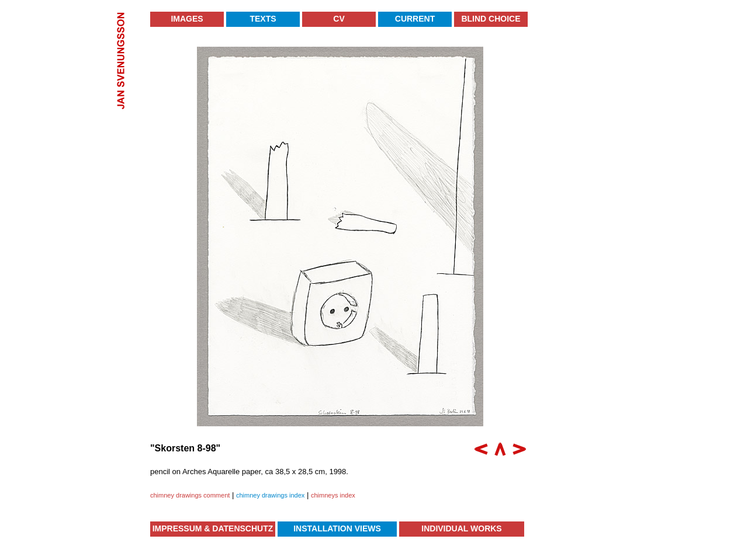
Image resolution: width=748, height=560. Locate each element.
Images (187, 19)
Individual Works (461, 528)
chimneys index (333, 495)
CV (339, 19)
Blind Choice (491, 19)
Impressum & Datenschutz (213, 528)
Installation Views (337, 528)
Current (415, 19)
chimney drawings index (270, 495)
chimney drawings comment (190, 495)
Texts (263, 19)
